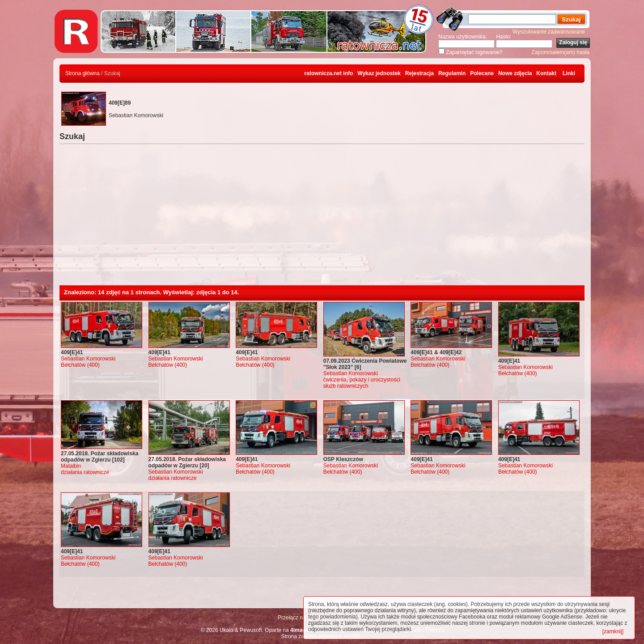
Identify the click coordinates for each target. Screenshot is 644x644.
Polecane (482, 73)
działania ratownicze (85, 472)
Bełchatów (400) (80, 365)
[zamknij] (613, 631)
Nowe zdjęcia (515, 73)
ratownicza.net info (329, 73)
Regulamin (452, 73)
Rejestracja (419, 73)
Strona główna (83, 73)
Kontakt (546, 73)
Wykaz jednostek (379, 73)
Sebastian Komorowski (88, 359)
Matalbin (71, 466)
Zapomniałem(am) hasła (561, 52)
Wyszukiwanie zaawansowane (549, 32)
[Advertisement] (322, 218)
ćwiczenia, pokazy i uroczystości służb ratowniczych (362, 383)
